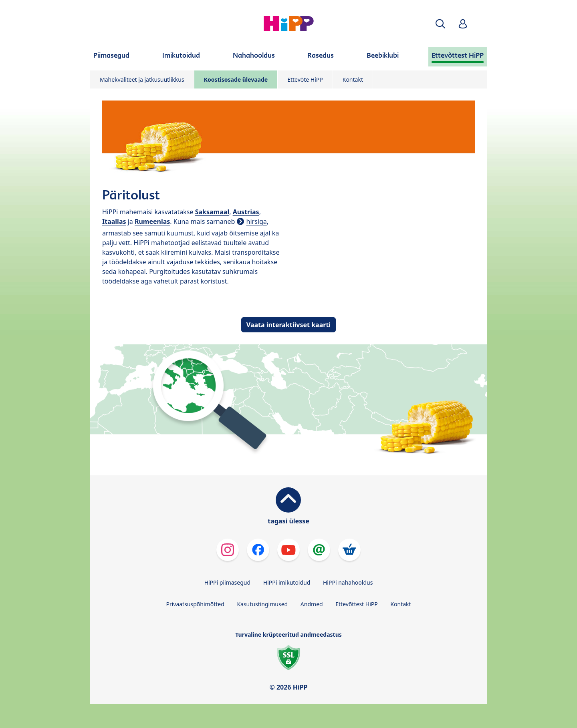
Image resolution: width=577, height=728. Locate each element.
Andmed (312, 604)
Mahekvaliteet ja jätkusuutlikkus (142, 79)
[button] (440, 24)
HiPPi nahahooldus (348, 582)
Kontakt (353, 79)
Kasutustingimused (262, 604)
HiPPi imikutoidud (287, 582)
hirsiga (257, 221)
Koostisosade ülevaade (236, 79)
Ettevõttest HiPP (356, 604)
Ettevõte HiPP (305, 79)
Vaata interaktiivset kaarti (288, 325)
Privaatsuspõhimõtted (195, 604)
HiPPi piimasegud (227, 582)
